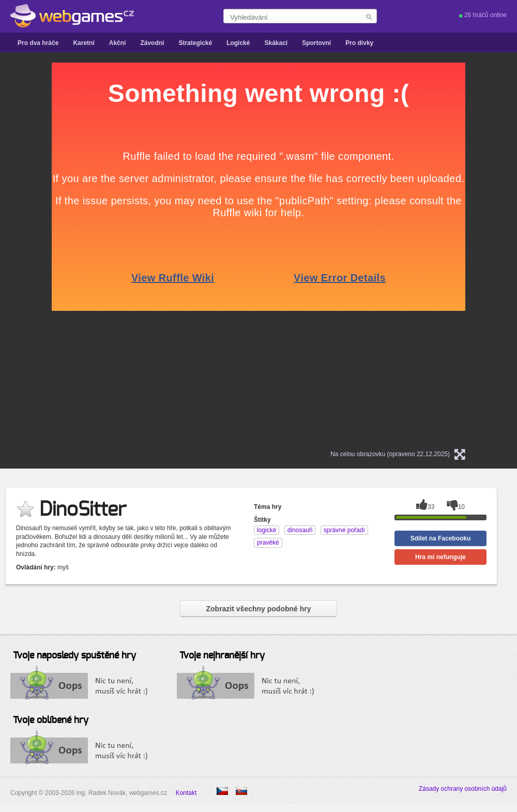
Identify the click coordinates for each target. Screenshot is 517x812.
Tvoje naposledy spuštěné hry (74, 656)
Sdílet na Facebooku (441, 538)
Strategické (195, 43)
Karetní (83, 43)
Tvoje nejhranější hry (222, 656)
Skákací (276, 43)
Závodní (152, 43)
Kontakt (186, 793)
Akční (118, 43)
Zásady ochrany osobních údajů (463, 789)
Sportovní (316, 43)
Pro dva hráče (38, 43)
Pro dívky (359, 43)
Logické (238, 43)
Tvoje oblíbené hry (51, 720)
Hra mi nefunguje (440, 557)
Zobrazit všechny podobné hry (258, 609)
